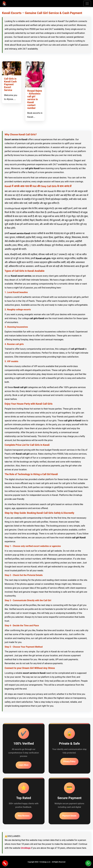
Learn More (24, 765)
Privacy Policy (69, 761)
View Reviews (24, 816)
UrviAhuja (26, 848)
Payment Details (69, 816)
